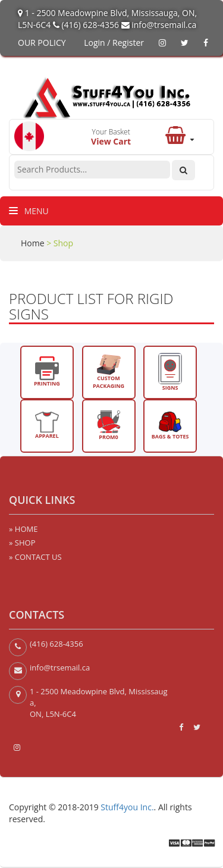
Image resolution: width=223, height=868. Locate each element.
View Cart (111, 141)
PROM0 (109, 425)
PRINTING (47, 372)
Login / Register (114, 43)
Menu (29, 211)
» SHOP (22, 543)
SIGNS (170, 372)
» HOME (23, 529)
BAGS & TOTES (170, 425)
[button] (179, 139)
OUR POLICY (42, 43)
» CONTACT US (35, 557)
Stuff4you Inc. (127, 807)
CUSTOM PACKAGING (109, 372)
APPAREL (47, 426)
